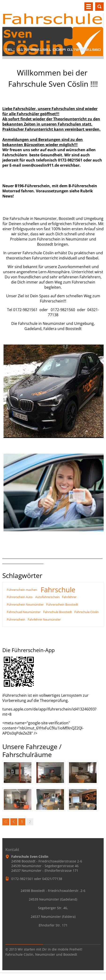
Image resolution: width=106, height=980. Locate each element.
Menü (89, 7)
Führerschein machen (22, 590)
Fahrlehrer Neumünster (44, 619)
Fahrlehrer (69, 597)
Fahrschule (58, 590)
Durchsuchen (99, 7)
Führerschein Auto (20, 597)
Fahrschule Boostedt (58, 612)
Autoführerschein (47, 597)
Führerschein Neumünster (25, 604)
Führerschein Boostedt (62, 604)
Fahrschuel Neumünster (24, 612)
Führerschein (16, 619)
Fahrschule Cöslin (87, 612)
